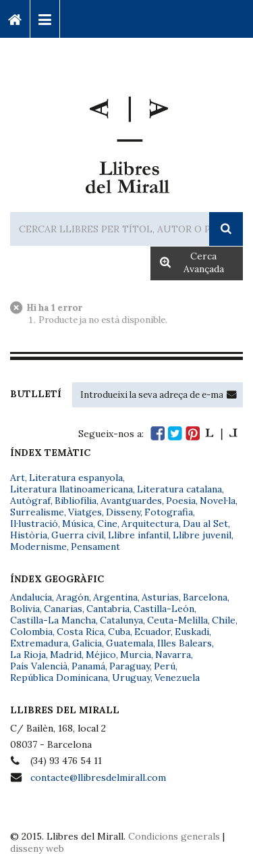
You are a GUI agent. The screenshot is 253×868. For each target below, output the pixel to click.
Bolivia (25, 609)
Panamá (88, 666)
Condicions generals (174, 836)
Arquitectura (150, 524)
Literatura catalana (179, 489)
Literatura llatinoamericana (72, 489)
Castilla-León (164, 609)
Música (78, 524)
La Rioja (28, 655)
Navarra (173, 655)
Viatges (85, 512)
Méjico (101, 655)
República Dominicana (59, 678)
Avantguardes (131, 501)
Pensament (95, 546)
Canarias (63, 609)
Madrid (66, 655)
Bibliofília (76, 501)
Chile (224, 620)
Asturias (160, 597)
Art (18, 478)
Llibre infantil (138, 535)
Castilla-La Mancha (53, 620)
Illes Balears (185, 643)
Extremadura (39, 643)
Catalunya (121, 620)
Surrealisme (37, 512)
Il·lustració (34, 524)
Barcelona (205, 597)
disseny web (37, 848)
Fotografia (169, 512)
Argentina (115, 597)
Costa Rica (80, 632)
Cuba (119, 632)
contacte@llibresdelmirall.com (98, 777)
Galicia (87, 643)
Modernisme (38, 546)
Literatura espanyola (76, 478)
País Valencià (39, 666)
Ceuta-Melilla (177, 620)
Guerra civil (78, 535)
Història (29, 535)
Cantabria (108, 609)
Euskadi (192, 632)
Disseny (123, 512)
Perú (165, 666)
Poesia (181, 501)
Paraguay (130, 666)
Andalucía (31, 597)
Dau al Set (205, 524)
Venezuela (177, 678)
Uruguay (131, 678)
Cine (107, 524)
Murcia (136, 655)
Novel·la (218, 501)
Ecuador (152, 632)
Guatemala (130, 643)
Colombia (31, 632)
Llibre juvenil (202, 535)
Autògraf (30, 501)
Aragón (73, 597)
